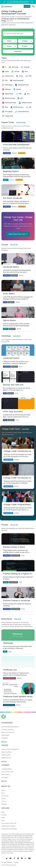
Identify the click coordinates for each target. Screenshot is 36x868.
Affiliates (4, 815)
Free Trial (27, 6)
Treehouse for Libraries (8, 826)
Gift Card (4, 804)
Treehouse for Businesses (9, 829)
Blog (3, 793)
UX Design (5, 738)
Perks (3, 818)
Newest (9, 41)
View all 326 (14, 245)
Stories (3, 799)
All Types (25, 41)
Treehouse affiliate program (21, 1)
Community (5, 796)
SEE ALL (4, 742)
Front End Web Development (10, 727)
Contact (4, 801)
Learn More (25, 429)
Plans (3, 812)
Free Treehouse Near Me (9, 823)
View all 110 (14, 525)
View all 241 (17, 336)
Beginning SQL (6, 755)
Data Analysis (5, 735)
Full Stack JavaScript (8, 729)
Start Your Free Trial (18, 234)
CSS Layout (5, 777)
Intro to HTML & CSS (7, 772)
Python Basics (6, 774)
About (3, 790)
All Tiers (9, 46)
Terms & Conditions (7, 862)
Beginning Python (7, 752)
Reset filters (18, 51)
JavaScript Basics (7, 769)
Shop (3, 820)
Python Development (8, 732)
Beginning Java (6, 758)
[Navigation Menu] (33, 6)
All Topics (25, 46)
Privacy (16, 862)
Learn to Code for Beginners (10, 749)
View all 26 (18, 619)
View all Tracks (21, 123)
